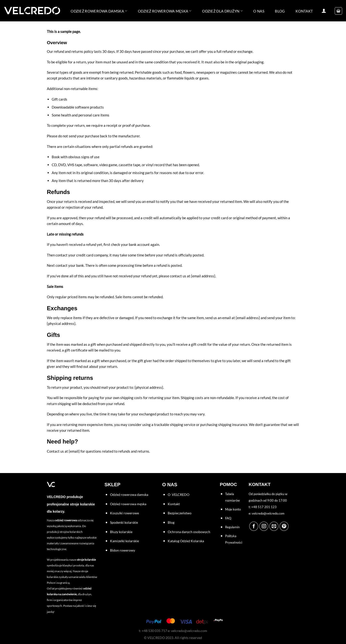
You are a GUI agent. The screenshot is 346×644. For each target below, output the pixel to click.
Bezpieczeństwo (180, 513)
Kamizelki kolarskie (124, 541)
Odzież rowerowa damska (99, 11)
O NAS (259, 11)
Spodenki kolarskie (124, 522)
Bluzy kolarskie (121, 532)
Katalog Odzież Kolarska (186, 541)
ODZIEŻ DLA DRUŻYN (222, 11)
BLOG (280, 11)
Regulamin (232, 527)
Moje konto (233, 509)
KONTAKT (304, 11)
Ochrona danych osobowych (189, 532)
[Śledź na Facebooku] (254, 526)
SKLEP (112, 485)
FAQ (228, 518)
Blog (171, 522)
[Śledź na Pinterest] (284, 526)
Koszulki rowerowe (124, 513)
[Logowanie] (324, 11)
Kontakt (174, 504)
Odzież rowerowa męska (165, 11)
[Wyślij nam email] (274, 526)
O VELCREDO (179, 495)
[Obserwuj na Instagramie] (264, 526)
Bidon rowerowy (123, 550)
